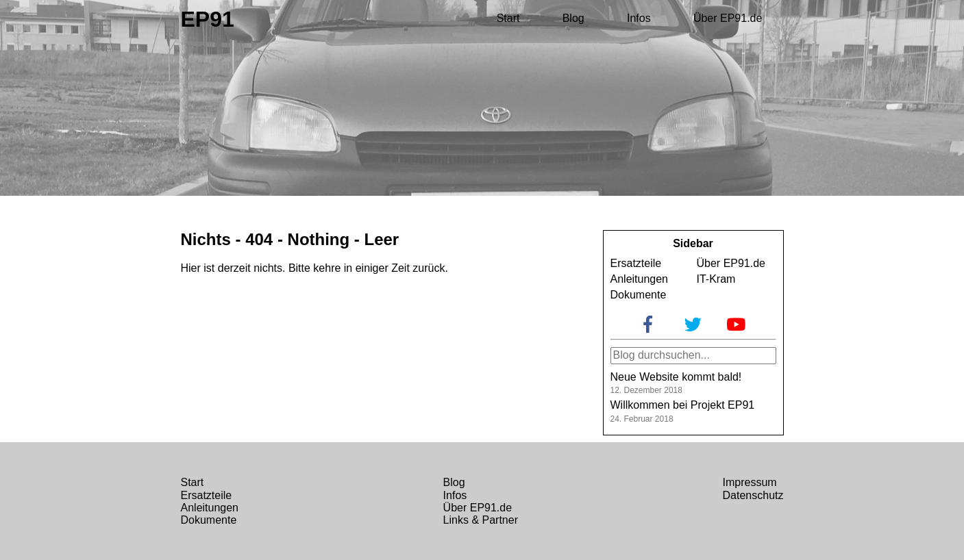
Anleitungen (640, 279)
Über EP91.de (728, 18)
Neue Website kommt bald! (676, 377)
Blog (573, 18)
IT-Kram (716, 279)
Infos (639, 18)
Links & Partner (481, 520)
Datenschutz (753, 495)
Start (508, 18)
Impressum (750, 482)
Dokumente (639, 295)
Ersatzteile (636, 263)
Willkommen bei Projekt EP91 (683, 405)
